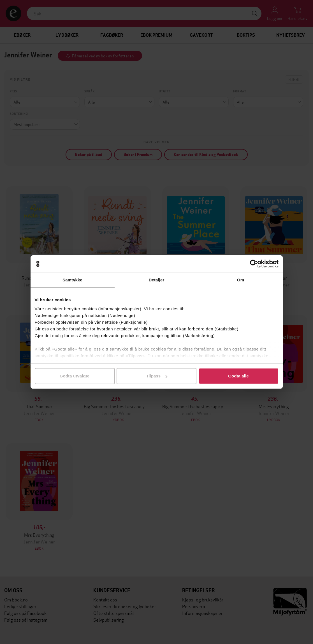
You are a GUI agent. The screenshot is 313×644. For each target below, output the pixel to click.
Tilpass (157, 376)
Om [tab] (241, 280)
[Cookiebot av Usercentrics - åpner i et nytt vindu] (254, 264)
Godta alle (238, 376)
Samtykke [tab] (72, 280)
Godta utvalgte (75, 376)
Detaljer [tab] (157, 280)
